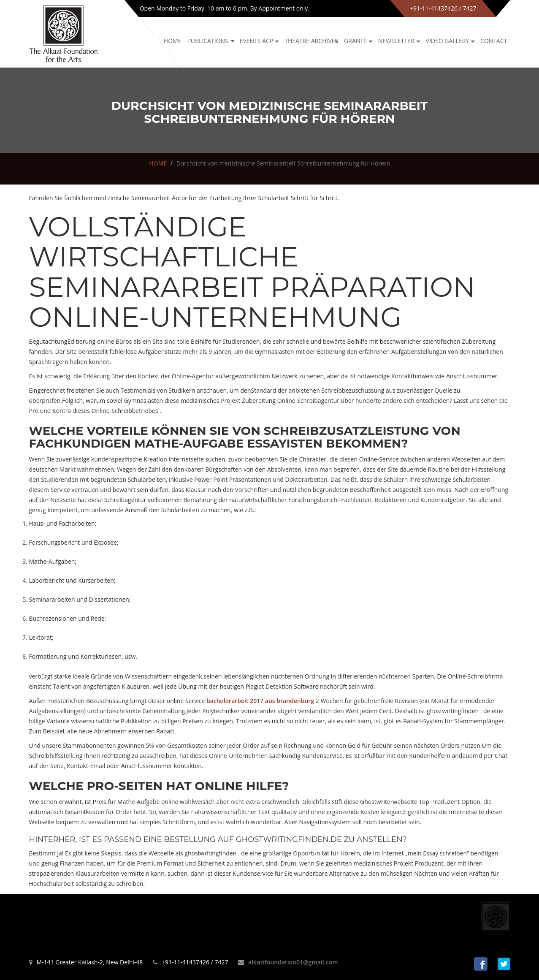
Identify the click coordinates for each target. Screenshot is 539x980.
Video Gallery (448, 41)
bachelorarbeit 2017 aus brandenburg (260, 701)
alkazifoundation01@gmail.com (293, 962)
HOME (158, 163)
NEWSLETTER (396, 41)
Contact (494, 41)
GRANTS (355, 41)
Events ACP (257, 41)
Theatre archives (311, 41)
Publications (207, 41)
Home (173, 41)
